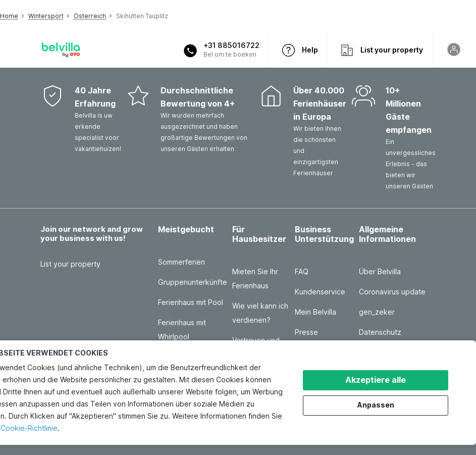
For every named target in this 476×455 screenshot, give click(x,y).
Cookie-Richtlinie (29, 428)
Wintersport (46, 16)
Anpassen (376, 405)
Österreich (90, 16)
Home (9, 16)
